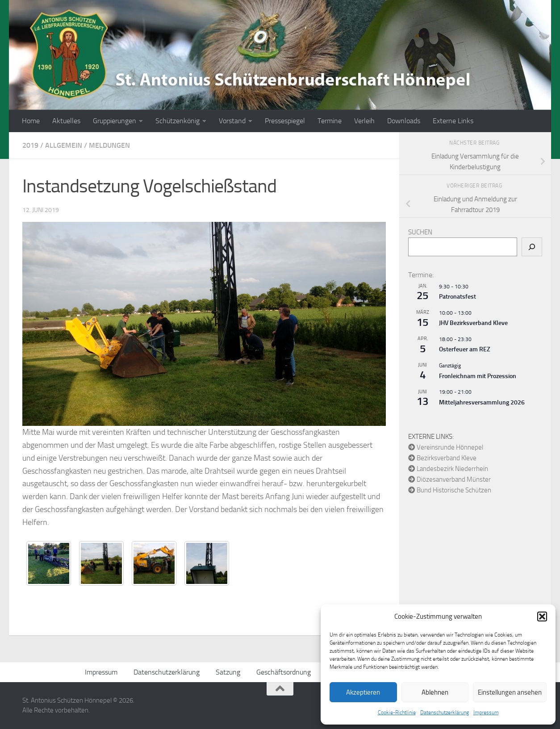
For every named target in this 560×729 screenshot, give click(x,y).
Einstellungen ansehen (510, 692)
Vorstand (232, 121)
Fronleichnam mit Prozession (478, 376)
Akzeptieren (363, 692)
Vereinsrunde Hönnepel (446, 447)
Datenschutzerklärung (445, 712)
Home (31, 121)
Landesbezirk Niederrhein (448, 469)
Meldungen (109, 145)
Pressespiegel (285, 121)
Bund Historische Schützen (450, 490)
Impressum (486, 712)
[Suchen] (532, 247)
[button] (542, 617)
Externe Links (453, 121)
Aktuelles (66, 121)
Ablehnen (435, 692)
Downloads (404, 121)
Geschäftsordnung (284, 672)
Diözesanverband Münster (449, 479)
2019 (30, 145)
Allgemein (64, 145)
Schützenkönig (178, 121)
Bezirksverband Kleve (442, 458)
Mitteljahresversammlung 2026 (482, 402)
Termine (330, 121)
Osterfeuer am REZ (464, 349)
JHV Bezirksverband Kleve (473, 323)
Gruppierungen (115, 121)
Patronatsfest (458, 297)
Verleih (364, 121)
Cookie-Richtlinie (397, 712)
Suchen (420, 232)
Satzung (228, 672)
